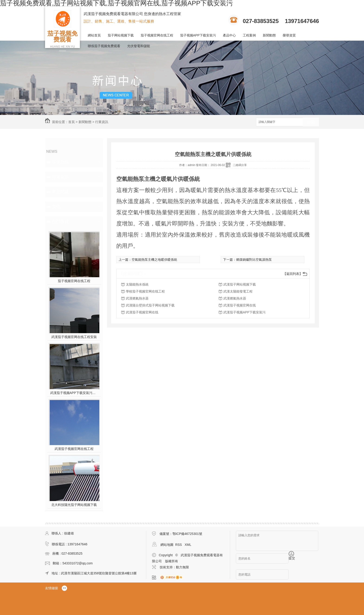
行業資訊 (102, 122)
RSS (179, 545)
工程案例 (249, 35)
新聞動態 (269, 35)
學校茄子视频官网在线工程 (145, 291)
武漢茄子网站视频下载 (240, 284)
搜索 (311, 122)
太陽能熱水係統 (137, 284)
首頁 (71, 122)
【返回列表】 (293, 274)
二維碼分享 (240, 165)
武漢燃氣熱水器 (137, 298)
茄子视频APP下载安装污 (198, 35)
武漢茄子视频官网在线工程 (74, 449)
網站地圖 (167, 545)
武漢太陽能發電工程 (238, 291)
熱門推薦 (60, 221)
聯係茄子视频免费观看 (104, 46)
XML (188, 545)
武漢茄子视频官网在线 (240, 305)
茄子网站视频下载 (121, 35)
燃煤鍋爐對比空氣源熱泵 (254, 260)
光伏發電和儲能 (139, 46)
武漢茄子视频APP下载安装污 (244, 312)
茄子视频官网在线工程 (157, 35)
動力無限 (182, 567)
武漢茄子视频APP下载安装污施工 (74, 393)
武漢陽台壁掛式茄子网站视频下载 (150, 305)
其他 (56, 207)
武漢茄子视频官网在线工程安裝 (74, 337)
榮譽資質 (289, 35)
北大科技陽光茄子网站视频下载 (74, 505)
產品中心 (229, 35)
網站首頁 (94, 35)
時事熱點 (60, 162)
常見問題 (60, 192)
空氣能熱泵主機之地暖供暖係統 (154, 260)
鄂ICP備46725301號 (187, 534)
